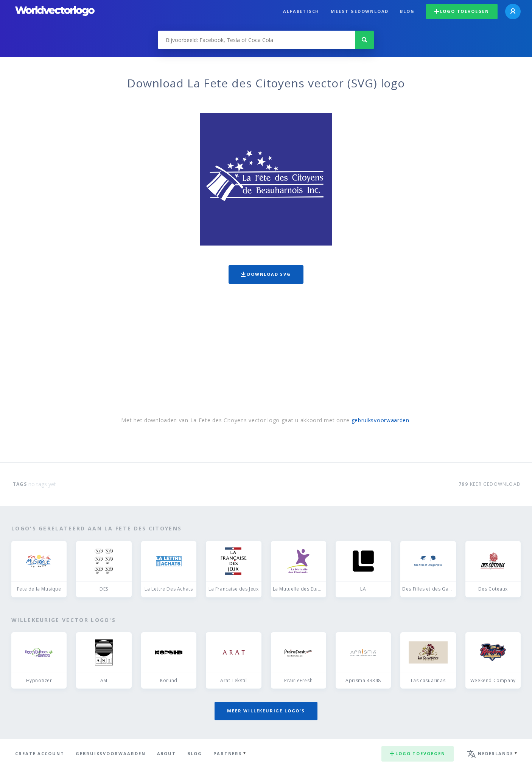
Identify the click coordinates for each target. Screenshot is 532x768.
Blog (407, 11)
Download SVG (266, 274)
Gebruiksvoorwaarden (111, 753)
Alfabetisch (301, 11)
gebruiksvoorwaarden (380, 420)
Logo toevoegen (462, 11)
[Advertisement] (266, 352)
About (167, 753)
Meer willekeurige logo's (266, 711)
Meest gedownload (360, 11)
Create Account (40, 753)
